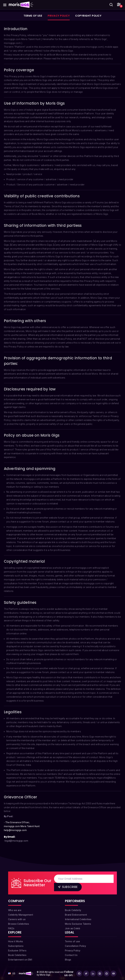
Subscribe (68, 887)
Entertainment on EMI (20, 960)
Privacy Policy (59, 16)
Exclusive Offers (17, 951)
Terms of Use (33, 16)
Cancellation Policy (76, 946)
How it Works (16, 941)
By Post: (9, 816)
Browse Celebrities (19, 924)
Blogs (68, 960)
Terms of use (73, 941)
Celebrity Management (21, 915)
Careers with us (17, 919)
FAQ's (11, 928)
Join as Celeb (73, 928)
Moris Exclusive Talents (78, 924)
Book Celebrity (73, 910)
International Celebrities (78, 919)
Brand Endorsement (76, 915)
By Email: (10, 837)
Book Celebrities (17, 955)
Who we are (15, 910)
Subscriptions (16, 946)
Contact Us (71, 955)
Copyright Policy (88, 16)
